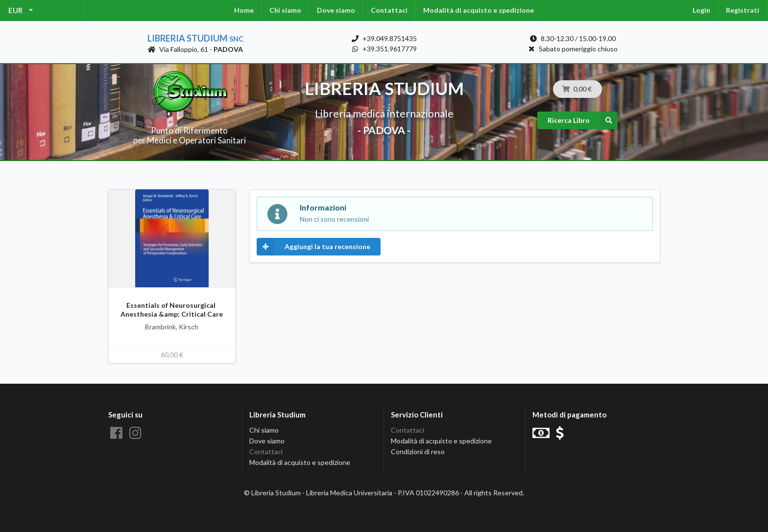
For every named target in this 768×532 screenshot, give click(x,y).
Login (701, 10)
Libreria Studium (195, 38)
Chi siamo (285, 10)
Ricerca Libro (583, 120)
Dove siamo (336, 10)
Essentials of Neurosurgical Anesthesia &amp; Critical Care (172, 310)
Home (244, 10)
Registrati (743, 10)
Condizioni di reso (418, 451)
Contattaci (389, 10)
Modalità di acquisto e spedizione (479, 10)
